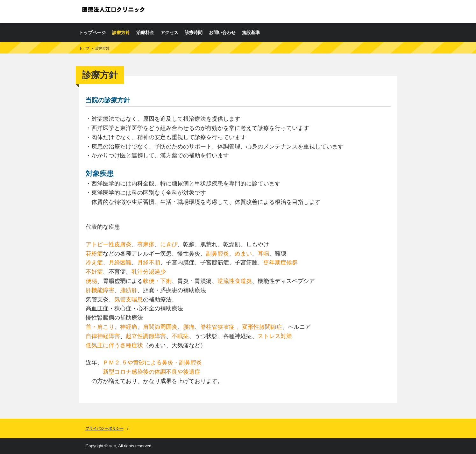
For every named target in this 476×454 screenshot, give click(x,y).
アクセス (169, 32)
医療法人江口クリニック (114, 11)
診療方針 (121, 32)
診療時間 (194, 32)
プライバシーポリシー (104, 429)
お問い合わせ (222, 32)
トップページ (92, 32)
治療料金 (145, 32)
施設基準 (251, 32)
